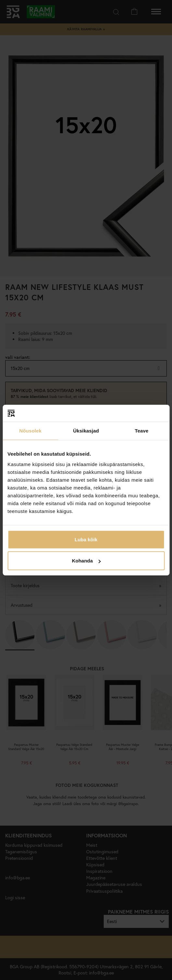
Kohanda (86, 561)
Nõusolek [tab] (30, 431)
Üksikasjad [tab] (86, 431)
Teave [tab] (142, 431)
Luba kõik (86, 539)
